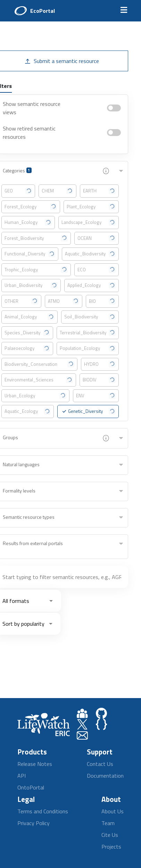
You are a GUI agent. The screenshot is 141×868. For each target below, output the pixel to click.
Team (108, 823)
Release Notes (35, 764)
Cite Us (110, 835)
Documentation (105, 776)
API (22, 776)
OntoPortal (31, 787)
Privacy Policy (34, 823)
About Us (113, 811)
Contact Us (100, 764)
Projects (111, 847)
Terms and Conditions (43, 811)
